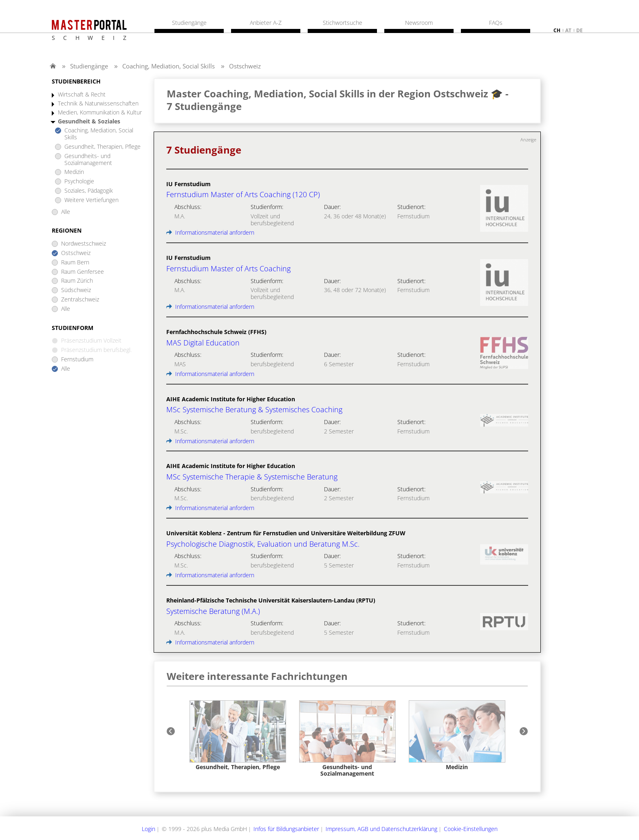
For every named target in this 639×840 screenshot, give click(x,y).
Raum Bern (75, 263)
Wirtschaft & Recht (82, 95)
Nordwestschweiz (84, 244)
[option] (238, 736)
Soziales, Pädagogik (89, 191)
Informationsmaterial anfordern (210, 232)
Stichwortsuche (343, 23)
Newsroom (419, 23)
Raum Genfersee (83, 272)
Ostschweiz (245, 66)
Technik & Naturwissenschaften (98, 104)
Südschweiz (76, 290)
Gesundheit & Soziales (89, 122)
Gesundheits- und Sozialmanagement (88, 160)
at (568, 30)
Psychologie (79, 181)
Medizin (74, 172)
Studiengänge (89, 66)
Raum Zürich (77, 281)
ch (557, 30)
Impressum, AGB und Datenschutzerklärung (381, 829)
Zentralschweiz (80, 300)
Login (149, 829)
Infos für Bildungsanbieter (286, 829)
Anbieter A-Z (266, 23)
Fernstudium (77, 360)
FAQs (496, 23)
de (580, 30)
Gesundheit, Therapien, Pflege (102, 147)
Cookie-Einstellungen (471, 829)
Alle (66, 212)
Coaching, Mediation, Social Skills (169, 66)
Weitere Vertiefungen (91, 200)
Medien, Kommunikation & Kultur (100, 113)
